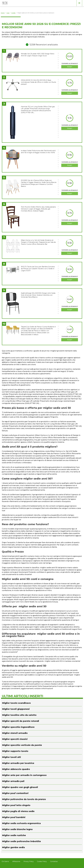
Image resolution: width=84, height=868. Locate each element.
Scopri (70, 67)
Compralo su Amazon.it (70, 63)
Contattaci (54, 861)
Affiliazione (16, 861)
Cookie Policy (42, 861)
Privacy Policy (29, 861)
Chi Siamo (5, 861)
